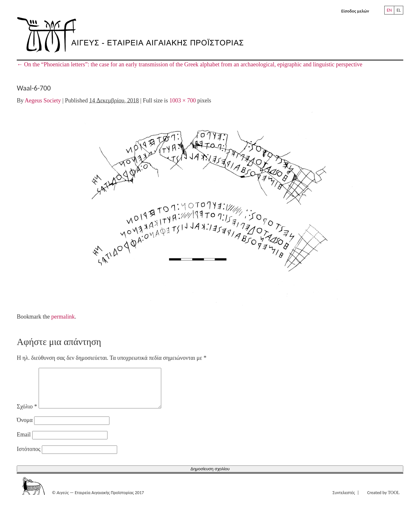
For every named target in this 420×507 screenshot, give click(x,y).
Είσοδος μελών (355, 11)
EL (399, 10)
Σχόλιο (27, 414)
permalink (63, 317)
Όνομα (25, 428)
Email (24, 442)
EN (389, 10)
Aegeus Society (43, 100)
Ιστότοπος (28, 457)
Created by (383, 500)
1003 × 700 (182, 100)
